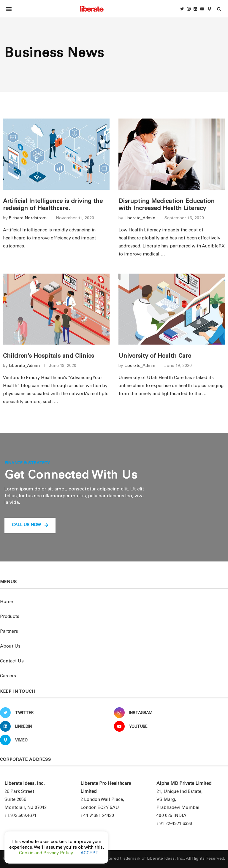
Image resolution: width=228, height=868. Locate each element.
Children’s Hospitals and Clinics (49, 356)
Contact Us (12, 661)
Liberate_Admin (140, 218)
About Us (10, 647)
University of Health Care (155, 356)
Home (6, 602)
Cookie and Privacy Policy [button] (46, 853)
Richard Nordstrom (28, 218)
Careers (8, 676)
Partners (9, 632)
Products (10, 617)
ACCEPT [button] (90, 853)
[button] (30, 525)
